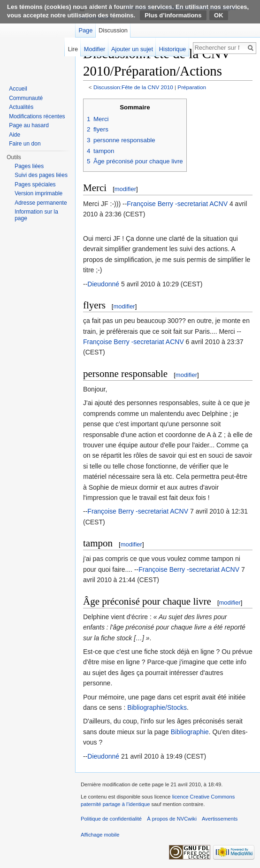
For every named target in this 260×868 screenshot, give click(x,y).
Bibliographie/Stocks (157, 707)
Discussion (113, 30)
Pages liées (29, 166)
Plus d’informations (173, 15)
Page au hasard (29, 125)
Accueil (18, 89)
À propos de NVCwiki (172, 819)
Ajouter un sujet (132, 49)
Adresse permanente (41, 203)
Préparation (192, 87)
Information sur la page (36, 215)
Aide (15, 135)
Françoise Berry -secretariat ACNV (177, 204)
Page (85, 30)
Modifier (95, 49)
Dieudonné (103, 284)
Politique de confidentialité (111, 819)
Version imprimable (38, 193)
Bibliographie (190, 732)
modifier (125, 189)
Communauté (26, 98)
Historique (173, 49)
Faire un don (25, 144)
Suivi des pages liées (41, 175)
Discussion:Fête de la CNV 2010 (133, 87)
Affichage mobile (100, 835)
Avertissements (220, 819)
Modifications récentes (37, 116)
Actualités (21, 107)
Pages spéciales (35, 184)
